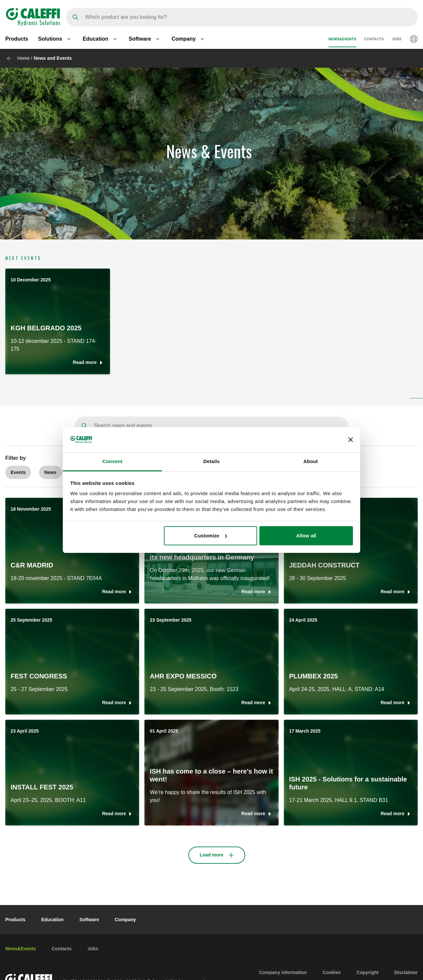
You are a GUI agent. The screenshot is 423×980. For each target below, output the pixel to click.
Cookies (332, 972)
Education (53, 920)
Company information (283, 972)
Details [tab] (211, 461)
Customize (211, 536)
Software (89, 920)
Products (17, 39)
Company (125, 920)
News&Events (342, 39)
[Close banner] (351, 440)
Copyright (367, 972)
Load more (211, 855)
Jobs (397, 39)
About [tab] (311, 461)
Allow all (306, 536)
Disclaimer (406, 972)
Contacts (374, 39)
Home (23, 58)
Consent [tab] (113, 461)
